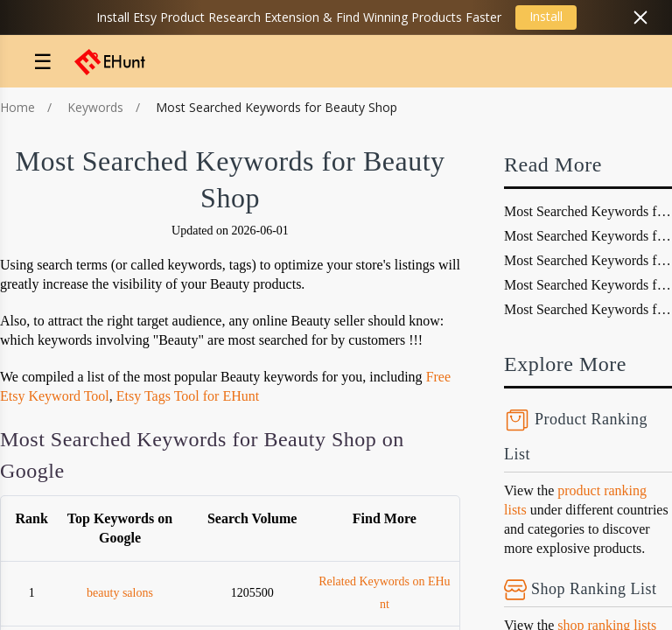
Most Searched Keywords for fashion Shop (588, 285)
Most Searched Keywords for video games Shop (588, 309)
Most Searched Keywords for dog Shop (588, 211)
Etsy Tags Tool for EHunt (188, 396)
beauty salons (120, 593)
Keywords (95, 107)
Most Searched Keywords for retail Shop (588, 260)
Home (17, 107)
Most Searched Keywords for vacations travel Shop (588, 236)
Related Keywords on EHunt (384, 593)
